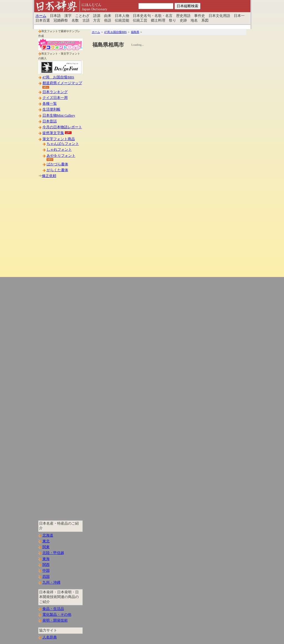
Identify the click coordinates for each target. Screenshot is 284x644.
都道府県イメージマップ (62, 83)
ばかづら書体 (57, 164)
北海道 (48, 535)
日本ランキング (55, 92)
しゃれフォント (59, 150)
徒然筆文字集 (53, 133)
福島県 (135, 32)
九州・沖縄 (51, 583)
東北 (46, 541)
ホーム (41, 16)
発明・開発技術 (55, 620)
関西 (46, 565)
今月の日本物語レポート (62, 127)
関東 (46, 547)
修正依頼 (49, 176)
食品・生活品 (53, 609)
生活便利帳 (51, 109)
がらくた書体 (57, 170)
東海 (46, 559)
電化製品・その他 (57, 615)
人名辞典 (50, 637)
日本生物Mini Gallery (59, 116)
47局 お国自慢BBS (58, 77)
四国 (46, 577)
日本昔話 (50, 121)
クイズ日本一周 (55, 98)
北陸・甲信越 (53, 553)
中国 (46, 571)
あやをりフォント (61, 156)
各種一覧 (50, 104)
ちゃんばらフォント (63, 144)
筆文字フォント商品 (59, 139)
